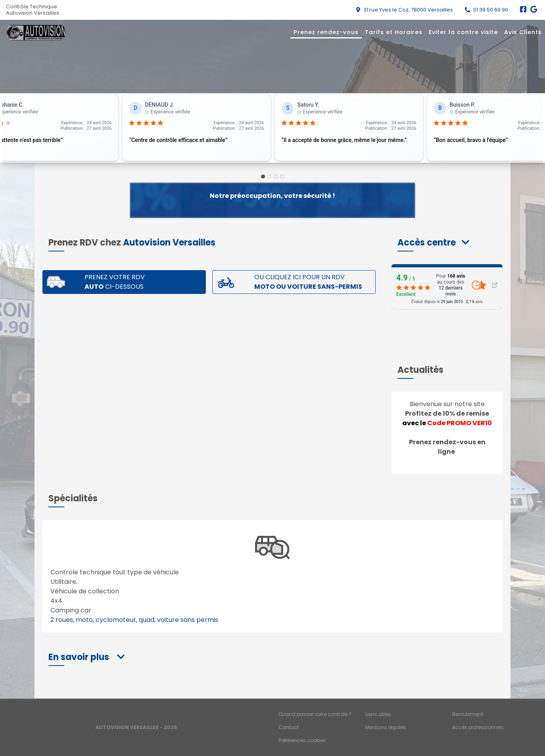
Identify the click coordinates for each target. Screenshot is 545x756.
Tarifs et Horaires (394, 32)
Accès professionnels (478, 727)
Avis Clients (523, 32)
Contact (289, 727)
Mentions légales (386, 727)
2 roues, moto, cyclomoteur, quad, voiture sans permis (134, 620)
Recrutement (468, 714)
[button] (433, 243)
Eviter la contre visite (463, 32)
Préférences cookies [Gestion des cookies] (302, 740)
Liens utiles (378, 714)
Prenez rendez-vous (326, 32)
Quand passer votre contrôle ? (315, 714)
